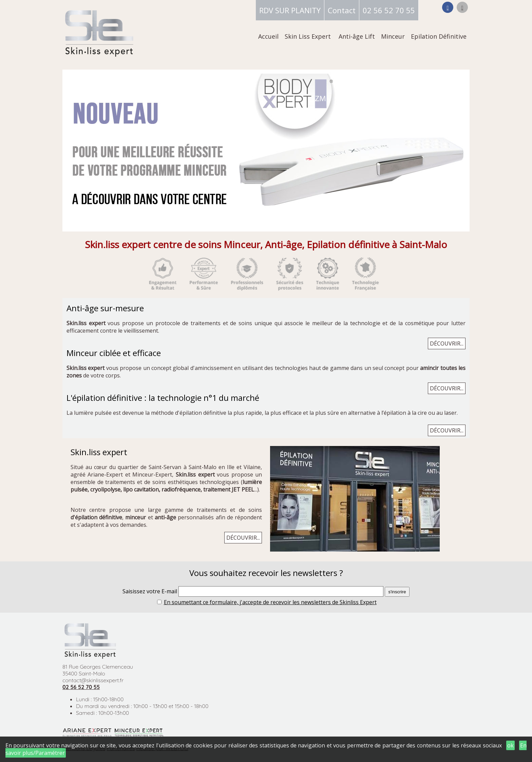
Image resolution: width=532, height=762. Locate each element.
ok (510, 745)
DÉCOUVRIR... (447, 343)
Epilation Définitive (439, 36)
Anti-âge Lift (357, 36)
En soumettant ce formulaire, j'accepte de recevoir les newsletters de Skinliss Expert (270, 602)
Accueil (268, 36)
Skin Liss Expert (308, 36)
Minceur (393, 36)
